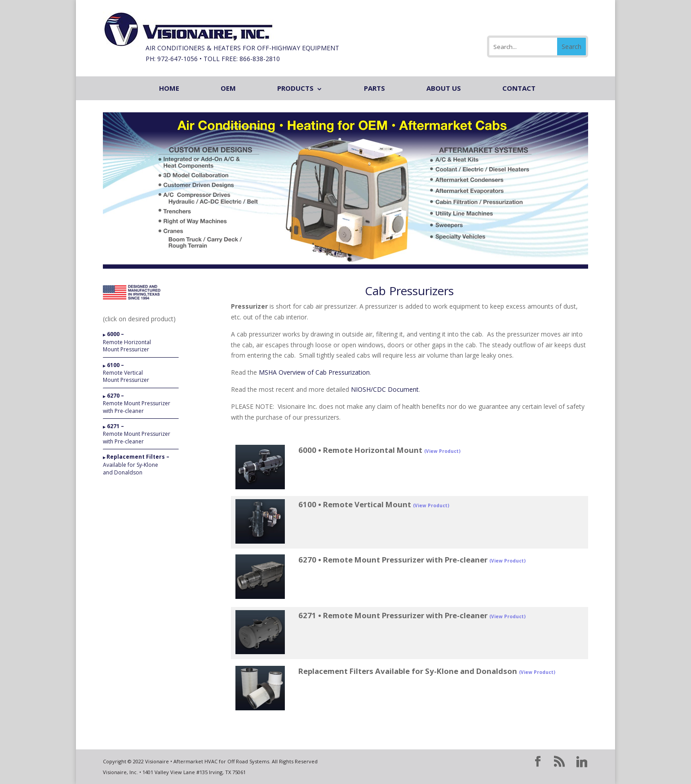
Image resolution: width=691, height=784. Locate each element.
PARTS (374, 88)
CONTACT (519, 88)
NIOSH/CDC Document (385, 389)
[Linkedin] (582, 762)
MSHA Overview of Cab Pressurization (314, 372)
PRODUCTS (295, 88)
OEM (228, 88)
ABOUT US (444, 88)
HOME (169, 88)
